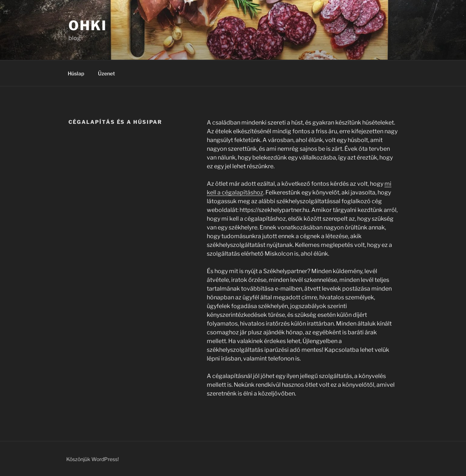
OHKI (88, 25)
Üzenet (106, 73)
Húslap (76, 73)
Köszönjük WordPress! (92, 459)
